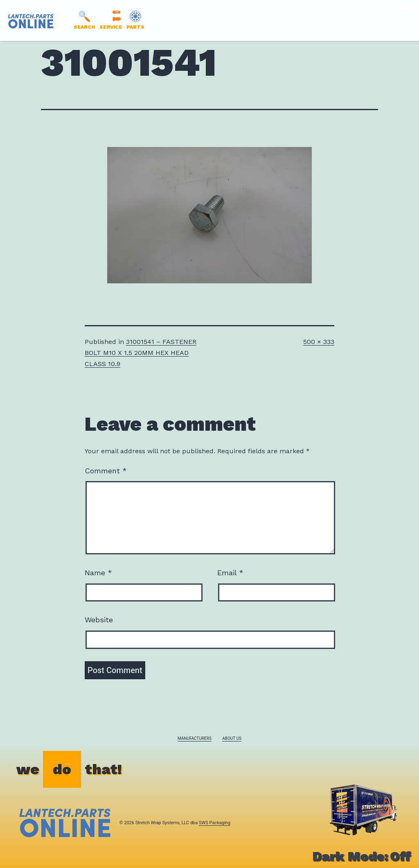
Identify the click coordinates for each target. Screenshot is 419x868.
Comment (106, 471)
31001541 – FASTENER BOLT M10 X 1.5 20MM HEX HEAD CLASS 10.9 (141, 353)
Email (230, 573)
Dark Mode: (362, 856)
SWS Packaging (215, 823)
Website (99, 620)
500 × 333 (319, 342)
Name (98, 573)
